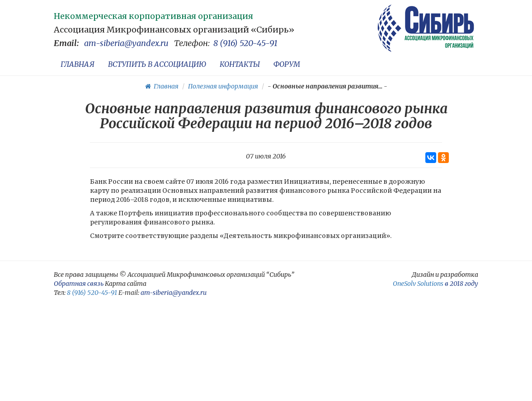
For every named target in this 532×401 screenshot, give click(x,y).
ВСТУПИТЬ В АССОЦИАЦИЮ (157, 64)
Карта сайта (126, 284)
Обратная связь (79, 284)
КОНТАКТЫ (240, 64)
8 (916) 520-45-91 (245, 43)
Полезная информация (223, 86)
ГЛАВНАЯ (78, 64)
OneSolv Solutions (418, 284)
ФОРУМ (287, 64)
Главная (162, 86)
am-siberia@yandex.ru (126, 43)
